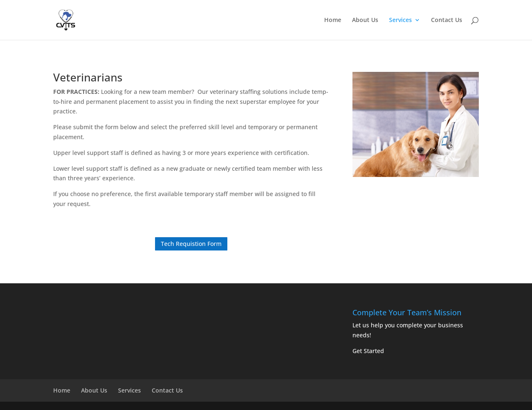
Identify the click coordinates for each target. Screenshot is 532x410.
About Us (365, 20)
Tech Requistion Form (191, 244)
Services (400, 20)
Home (333, 20)
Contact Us (447, 20)
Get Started (368, 351)
